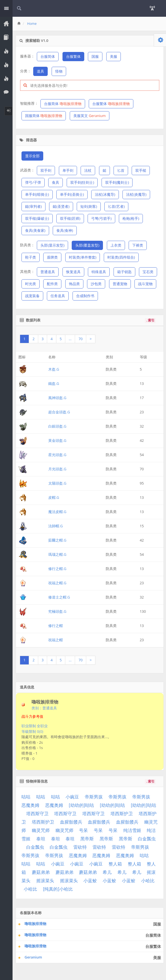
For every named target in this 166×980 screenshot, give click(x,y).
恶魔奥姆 (30, 805)
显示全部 (32, 156)
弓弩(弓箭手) (101, 218)
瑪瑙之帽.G (57, 554)
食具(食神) (65, 230)
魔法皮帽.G (57, 512)
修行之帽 (56, 626)
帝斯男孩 (94, 797)
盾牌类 (52, 257)
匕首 (121, 170)
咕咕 (26, 797)
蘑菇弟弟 (41, 872)
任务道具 (58, 296)
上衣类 (116, 245)
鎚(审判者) (33, 206)
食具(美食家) (35, 230)
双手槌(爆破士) (37, 218)
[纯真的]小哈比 (58, 889)
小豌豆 (72, 797)
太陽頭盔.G (57, 483)
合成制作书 (85, 296)
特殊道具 (99, 272)
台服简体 (48, 56)
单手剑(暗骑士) (37, 194)
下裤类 (138, 245)
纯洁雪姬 (132, 830)
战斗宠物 (145, 284)
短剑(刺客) (89, 206)
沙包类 (96, 284)
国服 (95, 56)
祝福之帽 (56, 640)
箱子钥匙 (124, 272)
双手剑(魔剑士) (117, 182)
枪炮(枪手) (131, 218)
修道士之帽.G (59, 597)
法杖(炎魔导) (136, 194)
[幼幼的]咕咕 (81, 805)
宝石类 (148, 272)
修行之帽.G (57, 569)
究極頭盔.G (57, 611)
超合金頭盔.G (59, 412)
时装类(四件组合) (121, 257)
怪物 (59, 71)
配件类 (52, 284)
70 (80, 339)
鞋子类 (31, 257)
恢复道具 (73, 272)
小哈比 (148, 881)
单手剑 (68, 170)
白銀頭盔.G (57, 426)
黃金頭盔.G (57, 440)
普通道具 (48, 272)
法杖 (88, 170)
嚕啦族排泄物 (35, 946)
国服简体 (44, 116)
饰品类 (74, 284)
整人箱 (115, 864)
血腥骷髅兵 (71, 822)
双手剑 (46, 170)
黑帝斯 (87, 839)
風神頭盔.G (57, 398)
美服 (114, 56)
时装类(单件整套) (83, 257)
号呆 (83, 830)
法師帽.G (56, 526)
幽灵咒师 (41, 830)
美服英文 (90, 116)
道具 (40, 71)
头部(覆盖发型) (87, 245)
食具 (56, 182)
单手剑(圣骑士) (72, 194)
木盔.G (54, 369)
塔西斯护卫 (122, 814)
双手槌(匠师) (70, 218)
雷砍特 (80, 847)
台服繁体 (73, 56)
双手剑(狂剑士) (82, 182)
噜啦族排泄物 (35, 924)
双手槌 (141, 170)
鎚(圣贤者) (61, 206)
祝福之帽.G (57, 583)
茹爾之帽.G (57, 540)
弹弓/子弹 (33, 182)
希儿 (107, 872)
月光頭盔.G (57, 469)
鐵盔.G (54, 383)
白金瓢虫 (147, 839)
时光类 (31, 284)
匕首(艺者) (116, 206)
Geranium (33, 957)
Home (32, 24)
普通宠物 (120, 284)
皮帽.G (54, 497)
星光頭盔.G (57, 455)
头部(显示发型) (52, 245)
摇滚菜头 (45, 881)
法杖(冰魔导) (105, 194)
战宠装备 (32, 296)
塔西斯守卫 (37, 814)
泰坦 (41, 839)
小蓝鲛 (90, 881)
